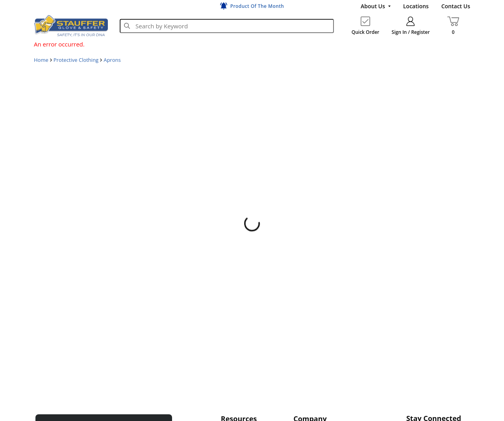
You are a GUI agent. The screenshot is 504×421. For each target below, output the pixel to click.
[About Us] (376, 6)
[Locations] (416, 6)
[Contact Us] (456, 6)
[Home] (71, 26)
